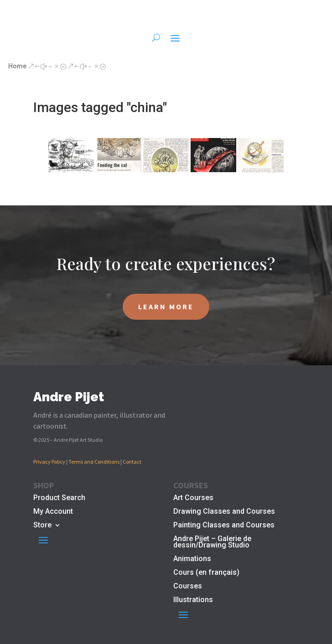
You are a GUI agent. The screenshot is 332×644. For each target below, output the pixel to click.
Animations (192, 559)
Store (42, 526)
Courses (188, 587)
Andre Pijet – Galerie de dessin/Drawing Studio (212, 542)
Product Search (59, 498)
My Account (53, 512)
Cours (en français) (206, 573)
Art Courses (193, 498)
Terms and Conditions (94, 462)
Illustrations (193, 600)
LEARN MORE (166, 307)
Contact (132, 462)
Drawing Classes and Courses (224, 512)
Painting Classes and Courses (224, 526)
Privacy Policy (49, 462)
